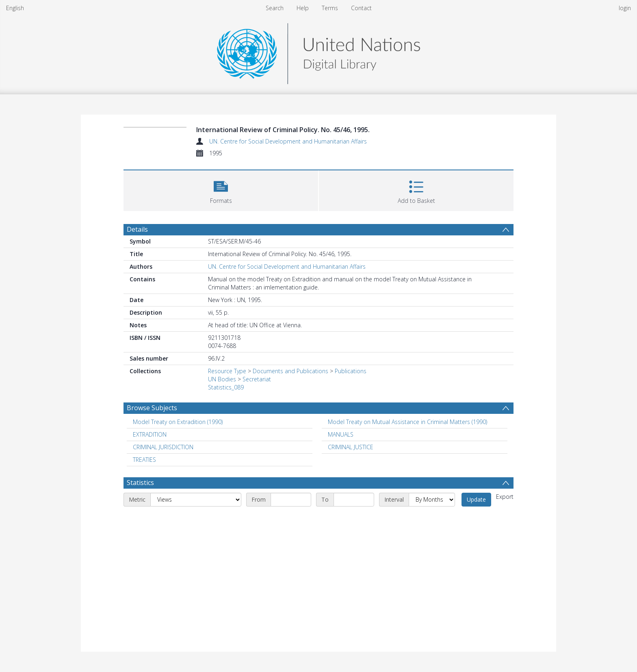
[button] (221, 190)
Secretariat (257, 379)
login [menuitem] (625, 8)
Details (137, 229)
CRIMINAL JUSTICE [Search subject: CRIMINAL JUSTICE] (351, 447)
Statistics (140, 483)
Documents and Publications (290, 371)
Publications (351, 371)
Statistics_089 (226, 387)
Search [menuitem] (275, 8)
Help (303, 8)
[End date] (354, 500)
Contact (361, 8)
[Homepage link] (318, 51)
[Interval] (432, 500)
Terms (330, 8)
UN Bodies (222, 379)
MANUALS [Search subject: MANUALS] (341, 434)
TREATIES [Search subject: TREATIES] (144, 460)
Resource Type (227, 371)
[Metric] (196, 500)
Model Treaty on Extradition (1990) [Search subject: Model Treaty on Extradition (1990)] (178, 422)
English (15, 8)
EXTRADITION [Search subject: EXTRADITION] (150, 434)
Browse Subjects (152, 408)
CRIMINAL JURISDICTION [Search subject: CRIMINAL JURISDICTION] (163, 447)
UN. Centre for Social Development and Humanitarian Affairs (288, 141)
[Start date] (291, 500)
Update (476, 499)
